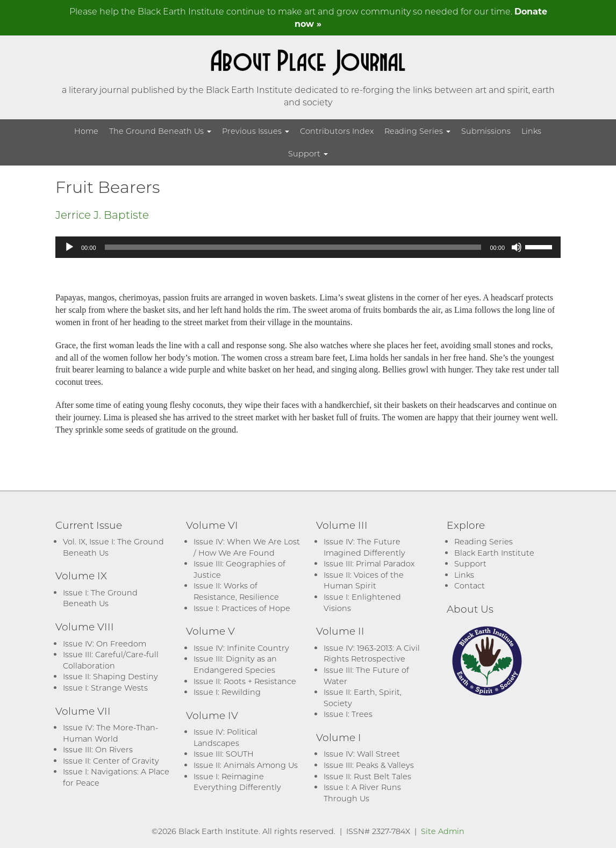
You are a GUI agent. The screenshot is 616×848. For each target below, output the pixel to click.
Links (531, 131)
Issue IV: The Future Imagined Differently (364, 547)
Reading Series (417, 131)
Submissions (486, 131)
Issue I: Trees (348, 714)
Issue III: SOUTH (224, 754)
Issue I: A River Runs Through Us (362, 793)
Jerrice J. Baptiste (102, 214)
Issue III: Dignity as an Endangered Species (235, 664)
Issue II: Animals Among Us (246, 765)
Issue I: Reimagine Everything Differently (237, 782)
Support (308, 153)
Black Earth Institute (494, 553)
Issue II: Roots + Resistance (245, 681)
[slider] (293, 247)
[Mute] (517, 247)
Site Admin (443, 831)
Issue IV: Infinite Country (241, 648)
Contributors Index (337, 131)
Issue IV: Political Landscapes (225, 737)
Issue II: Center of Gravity (111, 761)
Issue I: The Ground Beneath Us (100, 598)
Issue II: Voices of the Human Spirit (364, 580)
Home (86, 131)
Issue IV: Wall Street (362, 754)
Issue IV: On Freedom (105, 644)
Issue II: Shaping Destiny (110, 676)
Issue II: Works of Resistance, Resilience (236, 591)
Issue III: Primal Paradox (369, 563)
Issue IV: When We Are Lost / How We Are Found (247, 547)
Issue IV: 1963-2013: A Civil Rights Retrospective (372, 653)
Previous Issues (256, 131)
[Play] (69, 247)
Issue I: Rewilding (227, 692)
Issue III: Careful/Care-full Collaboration (111, 660)
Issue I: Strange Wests (105, 688)
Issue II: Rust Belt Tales (367, 776)
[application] (308, 247)
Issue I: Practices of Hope (242, 608)
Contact (470, 585)
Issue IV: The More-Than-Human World (110, 733)
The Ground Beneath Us (160, 131)
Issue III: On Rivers (98, 749)
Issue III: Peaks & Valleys (369, 765)
